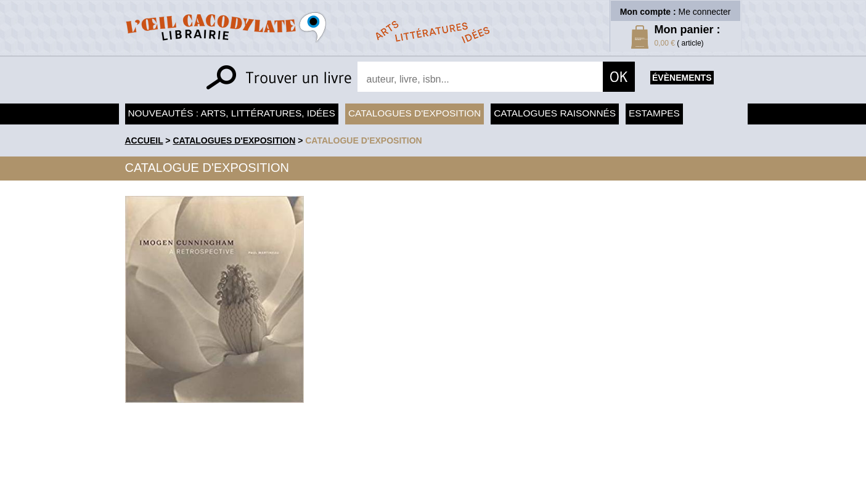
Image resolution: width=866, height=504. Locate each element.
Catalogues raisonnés (555, 113)
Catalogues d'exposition (415, 113)
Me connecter (705, 12)
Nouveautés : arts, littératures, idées (232, 113)
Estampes (654, 113)
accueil (144, 140)
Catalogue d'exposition (364, 140)
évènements (682, 78)
